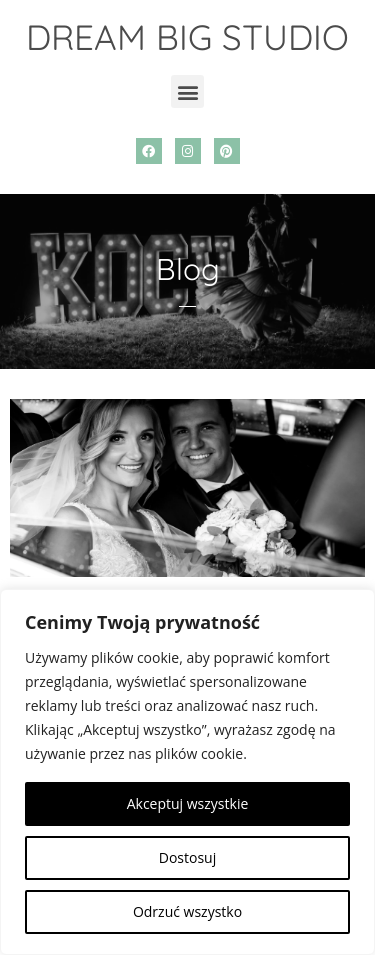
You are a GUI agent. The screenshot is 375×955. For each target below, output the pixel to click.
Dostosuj (187, 857)
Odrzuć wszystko (187, 911)
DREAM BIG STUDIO (187, 37)
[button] (187, 91)
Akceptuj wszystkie (188, 803)
